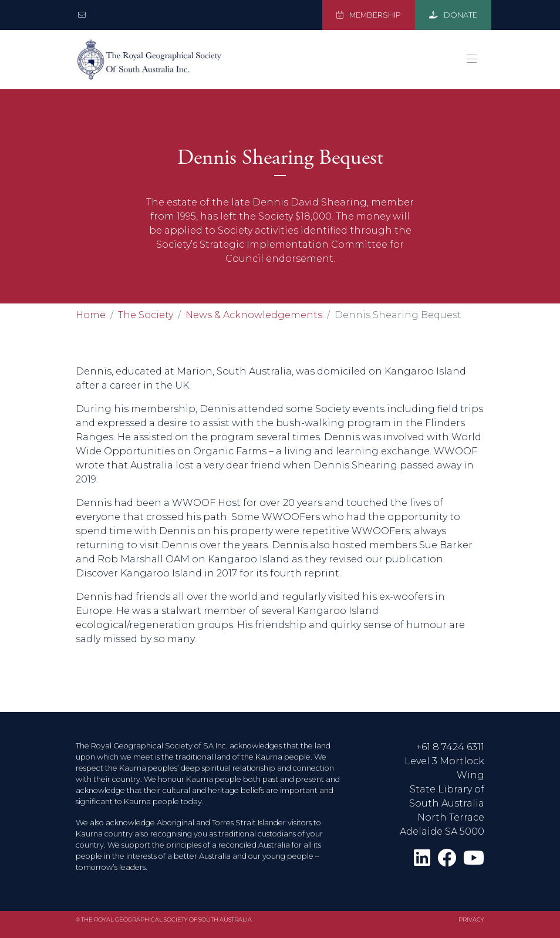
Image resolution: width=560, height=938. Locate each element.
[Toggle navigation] (472, 59)
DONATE (453, 15)
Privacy (471, 920)
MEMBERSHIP (369, 15)
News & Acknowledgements (254, 315)
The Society (146, 315)
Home (91, 315)
